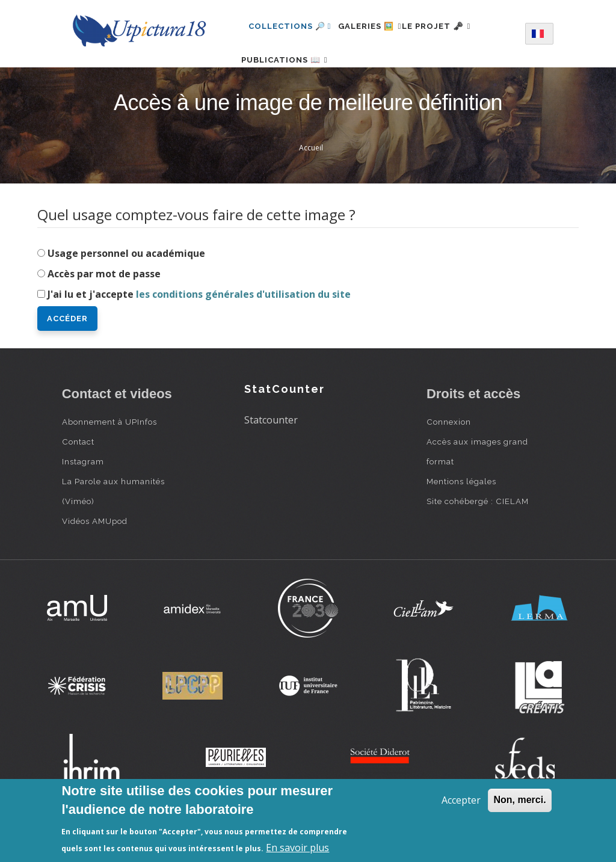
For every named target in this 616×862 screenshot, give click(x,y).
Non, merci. (519, 800)
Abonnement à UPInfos (109, 460)
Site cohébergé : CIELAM (478, 539)
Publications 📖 (292, 79)
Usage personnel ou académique (126, 291)
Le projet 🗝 (457, 26)
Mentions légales (461, 519)
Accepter (461, 800)
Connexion (449, 460)
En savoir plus (297, 848)
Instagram (83, 499)
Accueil (311, 186)
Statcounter (271, 458)
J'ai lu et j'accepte (199, 332)
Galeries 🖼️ (377, 26)
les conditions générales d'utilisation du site (243, 332)
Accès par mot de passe (104, 312)
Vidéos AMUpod (95, 559)
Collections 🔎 (290, 26)
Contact (78, 479)
